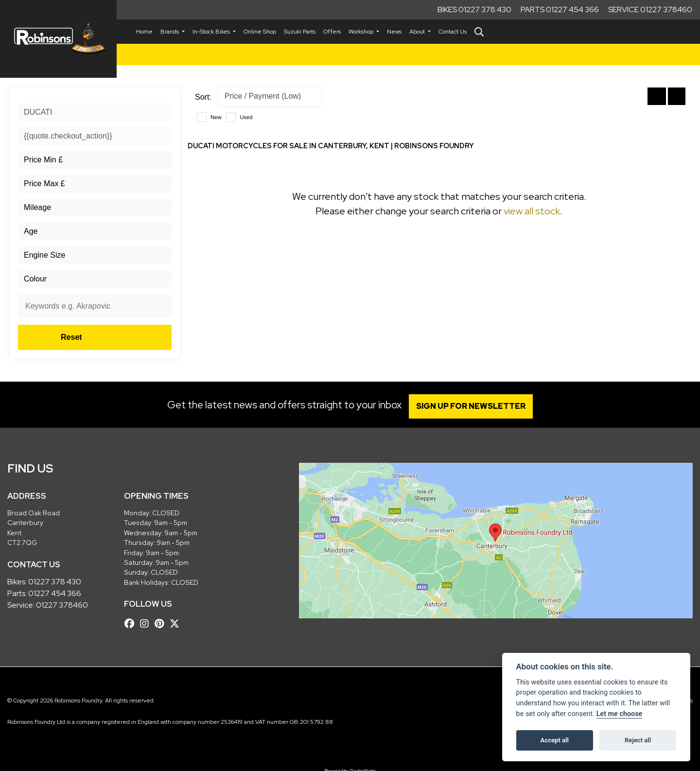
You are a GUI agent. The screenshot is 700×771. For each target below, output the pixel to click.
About (418, 32)
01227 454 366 (55, 593)
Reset (122, 337)
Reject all (638, 740)
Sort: (203, 97)
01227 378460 (62, 605)
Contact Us (453, 32)
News (394, 32)
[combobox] (95, 112)
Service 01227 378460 (650, 9)
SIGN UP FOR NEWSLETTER (474, 406)
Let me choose (620, 714)
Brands (170, 32)
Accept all (555, 740)
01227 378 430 (55, 582)
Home (144, 32)
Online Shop (260, 32)
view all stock (532, 211)
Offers (332, 32)
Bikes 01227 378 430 (474, 9)
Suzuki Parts (300, 32)
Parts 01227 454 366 (560, 9)
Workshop (362, 32)
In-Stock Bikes (212, 32)
